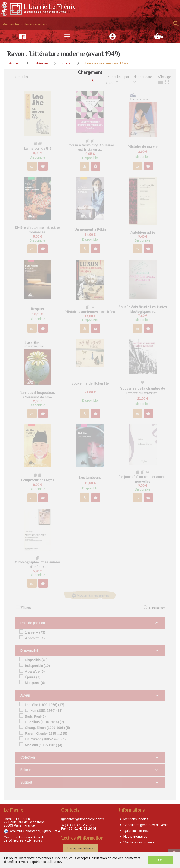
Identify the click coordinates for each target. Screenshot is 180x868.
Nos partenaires (135, 837)
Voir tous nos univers (139, 842)
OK (161, 860)
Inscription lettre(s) (81, 848)
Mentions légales (136, 819)
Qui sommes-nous (137, 831)
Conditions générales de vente (146, 825)
